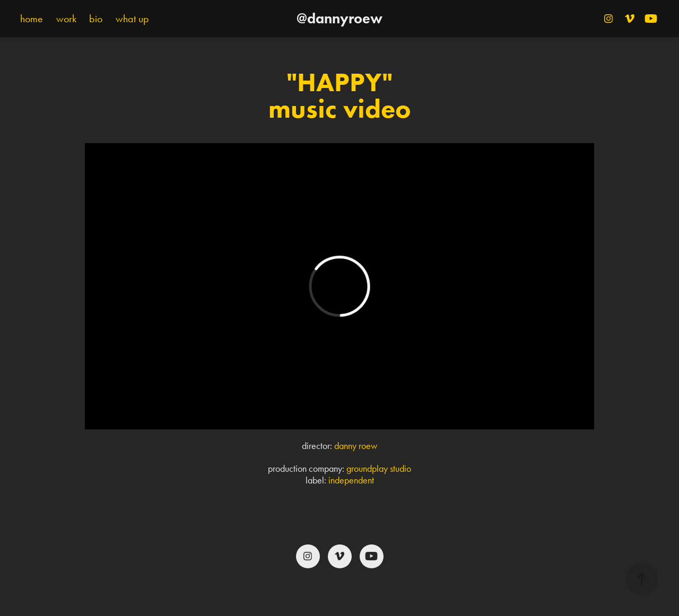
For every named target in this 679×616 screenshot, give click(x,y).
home (32, 19)
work (66, 19)
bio (96, 19)
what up (132, 19)
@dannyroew (339, 18)
